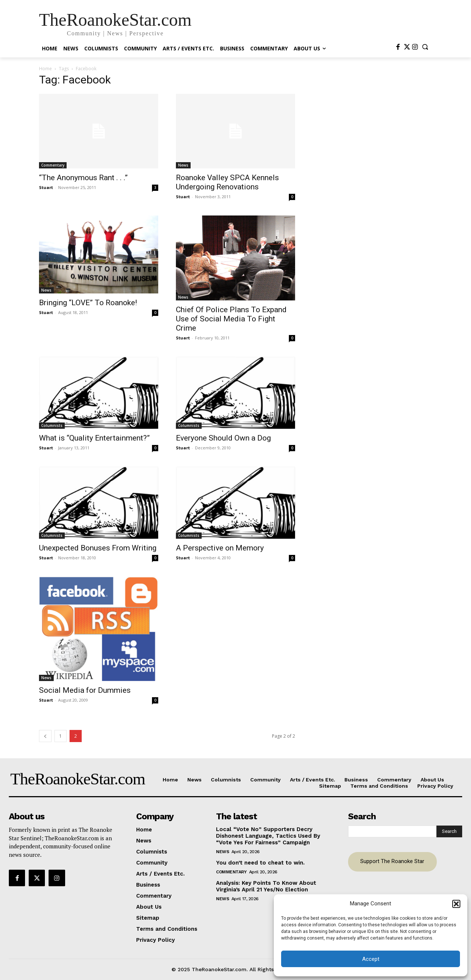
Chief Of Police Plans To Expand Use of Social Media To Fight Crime (231, 319)
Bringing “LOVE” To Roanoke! (88, 303)
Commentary (53, 165)
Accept (371, 959)
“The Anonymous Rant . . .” (83, 178)
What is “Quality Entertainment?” (94, 438)
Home (45, 69)
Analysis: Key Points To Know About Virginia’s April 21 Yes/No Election (266, 886)
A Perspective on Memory (220, 548)
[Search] (449, 831)
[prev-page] (45, 736)
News (183, 165)
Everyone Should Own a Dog (223, 438)
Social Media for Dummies (85, 690)
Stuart (46, 187)
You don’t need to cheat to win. (260, 863)
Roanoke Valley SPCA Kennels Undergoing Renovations (227, 182)
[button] (456, 904)
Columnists (52, 425)
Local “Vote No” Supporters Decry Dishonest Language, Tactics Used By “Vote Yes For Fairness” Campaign (268, 836)
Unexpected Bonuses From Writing (98, 548)
